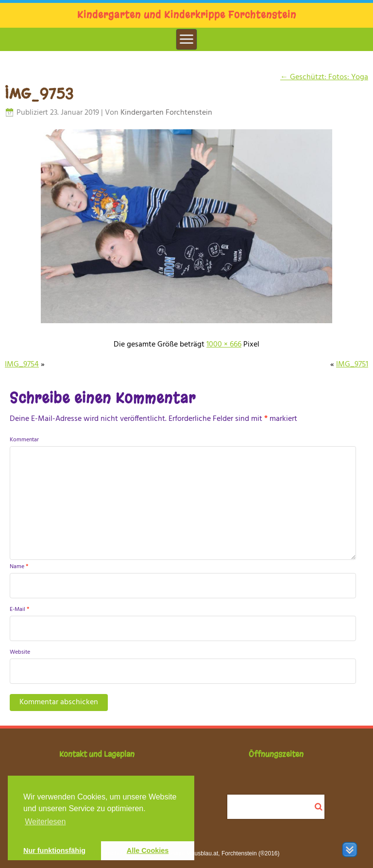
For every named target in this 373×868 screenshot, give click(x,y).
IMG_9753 (39, 94)
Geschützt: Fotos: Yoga (324, 77)
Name (19, 567)
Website (20, 652)
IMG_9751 (352, 365)
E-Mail (19, 609)
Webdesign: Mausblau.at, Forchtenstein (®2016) (217, 853)
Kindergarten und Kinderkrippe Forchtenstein (187, 15)
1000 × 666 (224, 345)
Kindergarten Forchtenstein (166, 113)
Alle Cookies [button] (148, 851)
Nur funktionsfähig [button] (54, 851)
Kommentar (24, 440)
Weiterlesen (45, 822)
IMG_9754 (22, 365)
